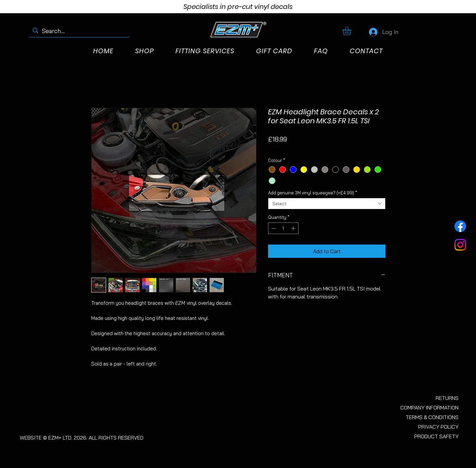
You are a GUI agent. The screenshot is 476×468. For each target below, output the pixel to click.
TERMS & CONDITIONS (432, 417)
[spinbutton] (283, 228)
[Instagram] (460, 245)
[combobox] (327, 204)
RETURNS (447, 398)
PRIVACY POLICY (438, 427)
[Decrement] (273, 228)
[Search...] (79, 31)
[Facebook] (460, 226)
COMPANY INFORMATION (429, 408)
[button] (352, 31)
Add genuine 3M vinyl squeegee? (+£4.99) (313, 193)
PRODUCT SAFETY (436, 436)
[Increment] (294, 228)
